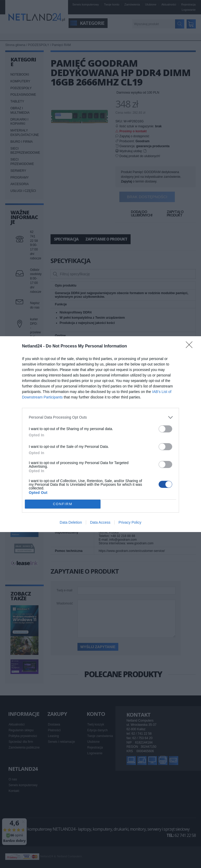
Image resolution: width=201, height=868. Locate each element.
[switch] (165, 429)
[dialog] (100, 434)
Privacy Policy (130, 522)
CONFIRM (63, 504)
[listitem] (100, 417)
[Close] (191, 346)
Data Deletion (71, 522)
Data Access (100, 522)
